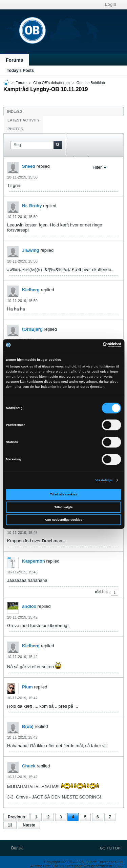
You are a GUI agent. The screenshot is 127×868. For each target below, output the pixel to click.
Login (111, 4)
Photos (15, 129)
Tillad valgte (64, 507)
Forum (21, 83)
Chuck (29, 766)
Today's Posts (20, 71)
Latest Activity (24, 120)
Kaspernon (34, 561)
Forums (14, 60)
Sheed (29, 166)
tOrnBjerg (32, 329)
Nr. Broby (32, 206)
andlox (29, 606)
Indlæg (15, 111)
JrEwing (31, 250)
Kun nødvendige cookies (63, 520)
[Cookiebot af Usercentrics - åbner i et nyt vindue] (92, 345)
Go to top (110, 848)
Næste (29, 825)
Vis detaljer (104, 480)
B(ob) (28, 726)
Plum (27, 687)
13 (10, 825)
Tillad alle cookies (64, 494)
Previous (16, 817)
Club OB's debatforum (51, 83)
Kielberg (31, 290)
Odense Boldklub (91, 83)
